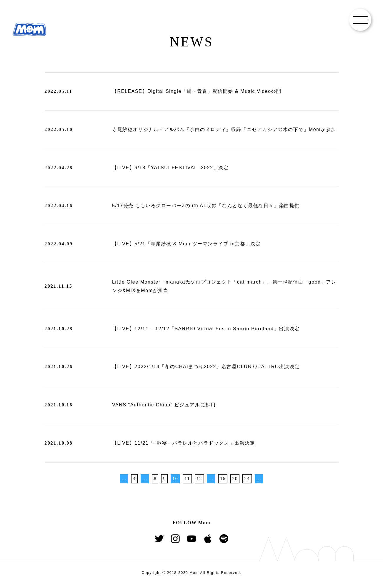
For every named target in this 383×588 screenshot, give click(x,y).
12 (199, 479)
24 (247, 479)
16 (223, 479)
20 (235, 479)
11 (187, 479)
